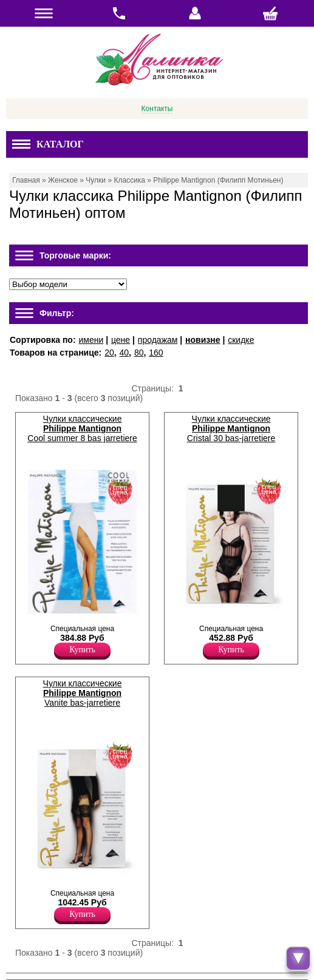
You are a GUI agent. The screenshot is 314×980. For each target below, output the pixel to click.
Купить (82, 650)
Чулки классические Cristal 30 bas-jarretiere (231, 428)
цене (121, 340)
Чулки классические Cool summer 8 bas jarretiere (82, 428)
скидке (241, 340)
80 (139, 353)
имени (91, 340)
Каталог (48, 144)
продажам (158, 340)
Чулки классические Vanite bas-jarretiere (83, 693)
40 (125, 353)
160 (156, 353)
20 (109, 353)
